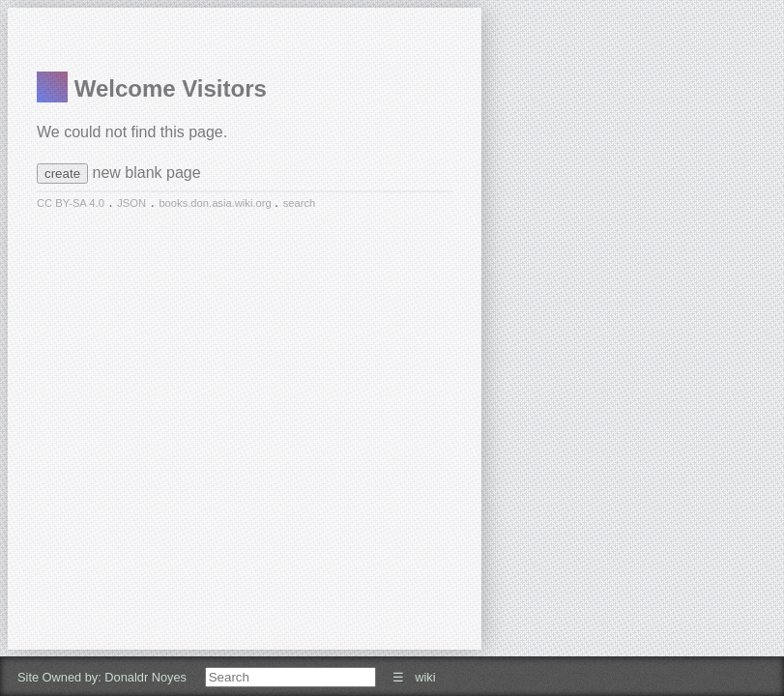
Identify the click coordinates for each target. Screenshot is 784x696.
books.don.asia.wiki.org (216, 203)
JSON (131, 203)
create (62, 174)
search (300, 203)
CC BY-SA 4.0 (71, 203)
